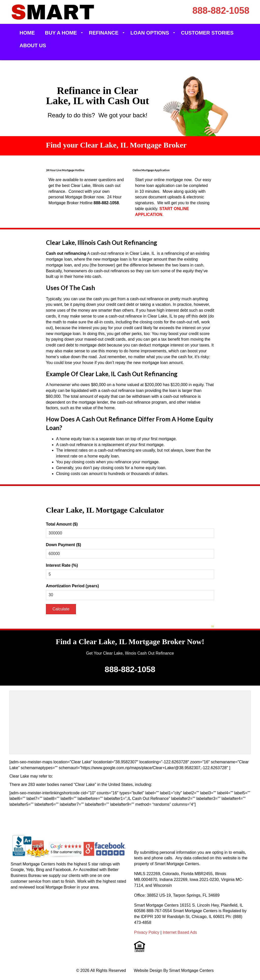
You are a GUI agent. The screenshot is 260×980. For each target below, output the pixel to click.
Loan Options (150, 33)
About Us (33, 45)
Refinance (104, 33)
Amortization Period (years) (72, 586)
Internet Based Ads (180, 932)
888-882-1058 (221, 11)
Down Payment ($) (64, 545)
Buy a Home (61, 33)
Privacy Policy (147, 932)
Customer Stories (207, 33)
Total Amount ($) (62, 524)
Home (27, 33)
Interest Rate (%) (62, 565)
